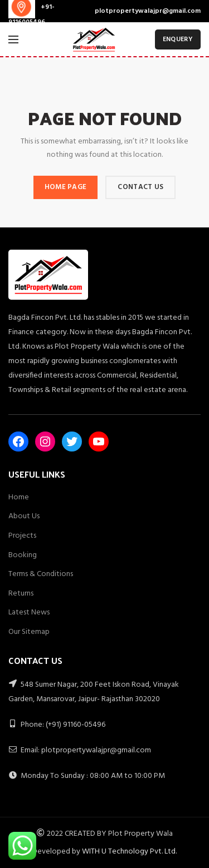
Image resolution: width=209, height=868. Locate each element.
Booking (23, 555)
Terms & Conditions (41, 574)
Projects (22, 536)
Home (19, 497)
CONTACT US (140, 187)
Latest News (29, 612)
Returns (21, 594)
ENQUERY (178, 39)
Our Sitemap (29, 632)
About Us (24, 516)
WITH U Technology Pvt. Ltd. (129, 852)
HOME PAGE (66, 187)
